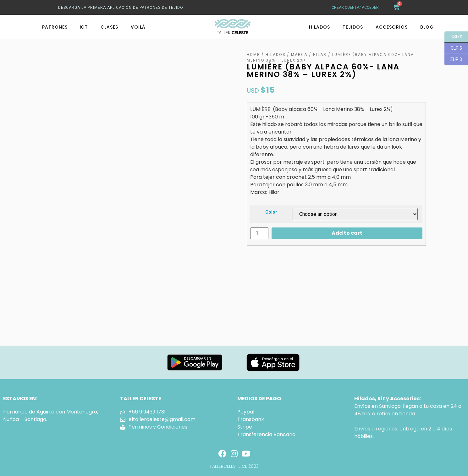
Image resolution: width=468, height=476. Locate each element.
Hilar (320, 55)
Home (253, 55)
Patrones (55, 27)
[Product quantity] (259, 233)
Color (271, 212)
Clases (109, 27)
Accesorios (392, 27)
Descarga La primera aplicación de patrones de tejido (121, 8)
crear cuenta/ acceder (355, 8)
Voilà (138, 27)
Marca (299, 55)
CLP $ (453, 48)
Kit (84, 27)
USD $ (453, 37)
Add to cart (347, 233)
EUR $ (453, 60)
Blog (427, 27)
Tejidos (353, 27)
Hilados (319, 27)
